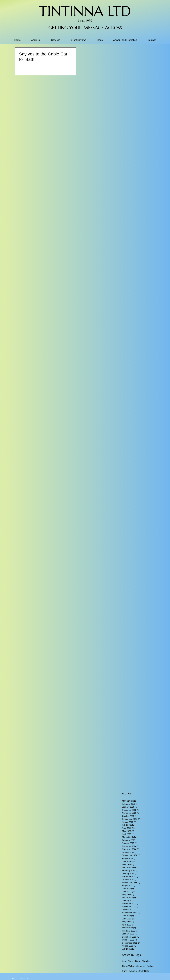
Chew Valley (128, 966)
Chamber (146, 961)
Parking (150, 966)
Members (140, 966)
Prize (125, 971)
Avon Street (128, 961)
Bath (138, 961)
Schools (133, 971)
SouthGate (144, 971)
